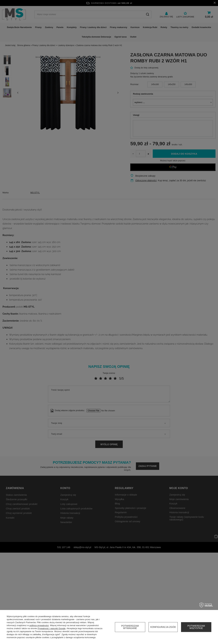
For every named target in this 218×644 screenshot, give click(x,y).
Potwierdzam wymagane (130, 627)
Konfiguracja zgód (163, 627)
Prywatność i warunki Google (52, 628)
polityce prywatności (39, 625)
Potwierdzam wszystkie (196, 627)
